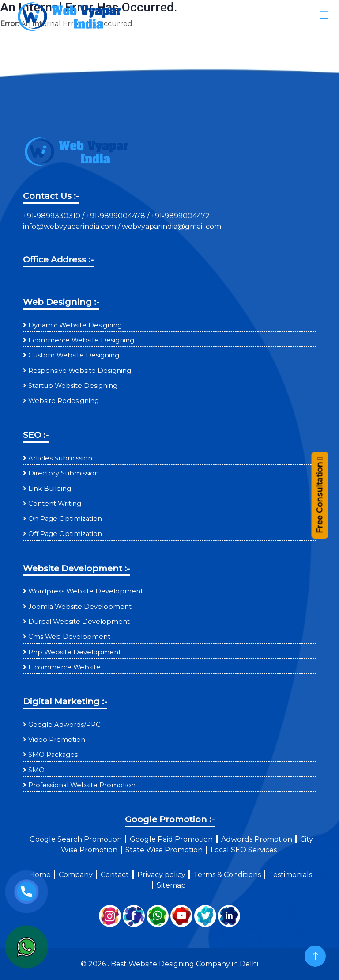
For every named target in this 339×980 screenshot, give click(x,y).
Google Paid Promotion (171, 839)
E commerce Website (64, 667)
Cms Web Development (69, 637)
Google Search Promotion (76, 839)
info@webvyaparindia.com (70, 226)
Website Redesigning (64, 401)
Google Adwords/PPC (64, 725)
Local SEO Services (244, 850)
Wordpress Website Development (86, 591)
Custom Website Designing (74, 355)
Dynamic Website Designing (75, 325)
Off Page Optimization (65, 534)
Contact (115, 875)
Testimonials (290, 875)
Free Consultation (319, 503)
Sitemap (171, 885)
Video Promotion (57, 740)
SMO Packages (53, 755)
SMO (36, 770)
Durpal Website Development (79, 622)
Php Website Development (75, 652)
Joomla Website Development (80, 607)
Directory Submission (64, 473)
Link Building (50, 489)
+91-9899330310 (53, 216)
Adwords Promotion (257, 839)
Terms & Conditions (227, 875)
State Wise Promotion (164, 850)
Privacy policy (161, 875)
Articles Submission (60, 458)
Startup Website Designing (73, 386)
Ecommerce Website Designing (81, 340)
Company (76, 875)
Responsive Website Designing (80, 371)
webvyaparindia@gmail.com (171, 226)
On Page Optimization (65, 519)
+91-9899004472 (179, 216)
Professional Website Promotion (82, 785)
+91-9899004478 (117, 216)
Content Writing (55, 504)
